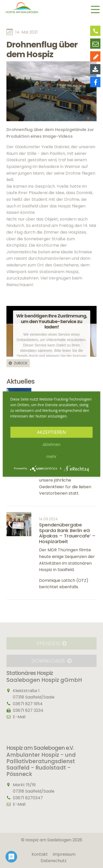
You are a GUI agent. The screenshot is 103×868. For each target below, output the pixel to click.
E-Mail (19, 717)
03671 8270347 (28, 798)
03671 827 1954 (28, 704)
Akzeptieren (51, 432)
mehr (51, 456)
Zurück (21, 363)
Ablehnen (51, 444)
